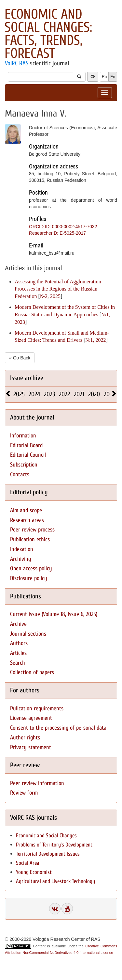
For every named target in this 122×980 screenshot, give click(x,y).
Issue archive (27, 378)
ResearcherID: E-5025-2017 (57, 233)
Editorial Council (28, 455)
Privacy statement (31, 747)
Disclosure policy (29, 578)
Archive (18, 624)
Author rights (25, 738)
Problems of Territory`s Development (54, 845)
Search (18, 663)
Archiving (20, 559)
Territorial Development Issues (48, 854)
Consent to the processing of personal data (58, 728)
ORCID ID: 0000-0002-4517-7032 (63, 227)
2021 (79, 394)
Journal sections (28, 634)
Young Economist (34, 872)
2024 (34, 394)
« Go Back (20, 358)
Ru (104, 77)
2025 (19, 394)
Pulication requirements (37, 709)
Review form (24, 793)
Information (23, 436)
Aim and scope (26, 510)
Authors (19, 643)
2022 (64, 394)
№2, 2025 (50, 296)
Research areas (27, 520)
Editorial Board (26, 445)
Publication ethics (30, 539)
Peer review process (32, 530)
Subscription (24, 465)
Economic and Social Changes (46, 836)
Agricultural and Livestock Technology (55, 881)
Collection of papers (32, 672)
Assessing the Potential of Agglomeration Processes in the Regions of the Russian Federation (58, 289)
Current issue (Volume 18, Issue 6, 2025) (54, 614)
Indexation (22, 549)
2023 (49, 394)
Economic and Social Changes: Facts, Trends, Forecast (48, 34)
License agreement (31, 718)
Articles (18, 653)
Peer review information (37, 783)
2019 (109, 394)
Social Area (28, 863)
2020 (94, 394)
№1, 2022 (95, 340)
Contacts (20, 474)
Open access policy (31, 569)
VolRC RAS (17, 63)
